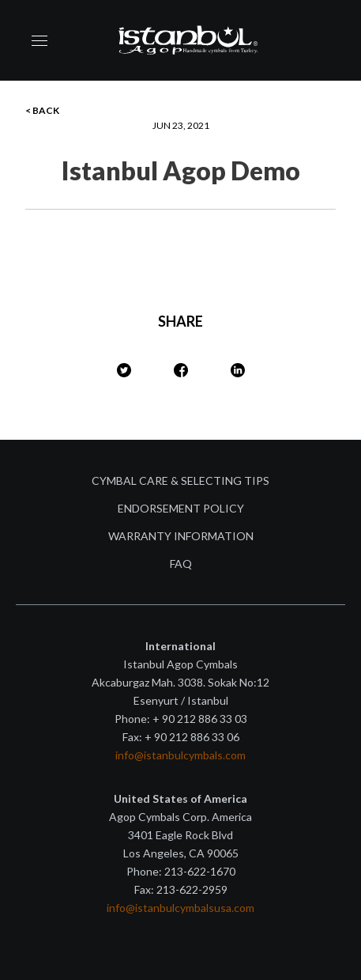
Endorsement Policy (181, 508)
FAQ (181, 564)
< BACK (42, 110)
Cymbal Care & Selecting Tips (180, 481)
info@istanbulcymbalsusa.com (180, 908)
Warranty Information (181, 536)
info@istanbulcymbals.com (180, 755)
